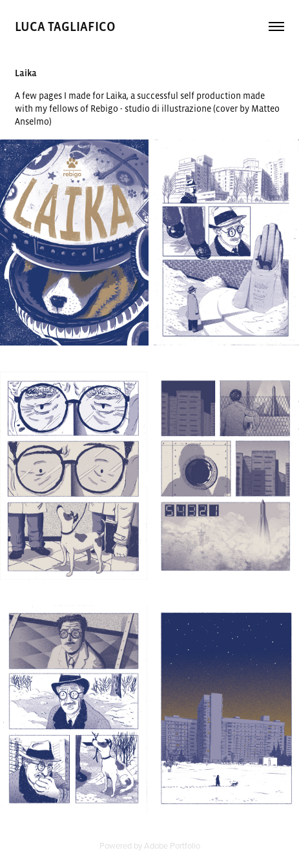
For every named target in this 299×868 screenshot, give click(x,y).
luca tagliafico (67, 26)
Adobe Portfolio (172, 845)
